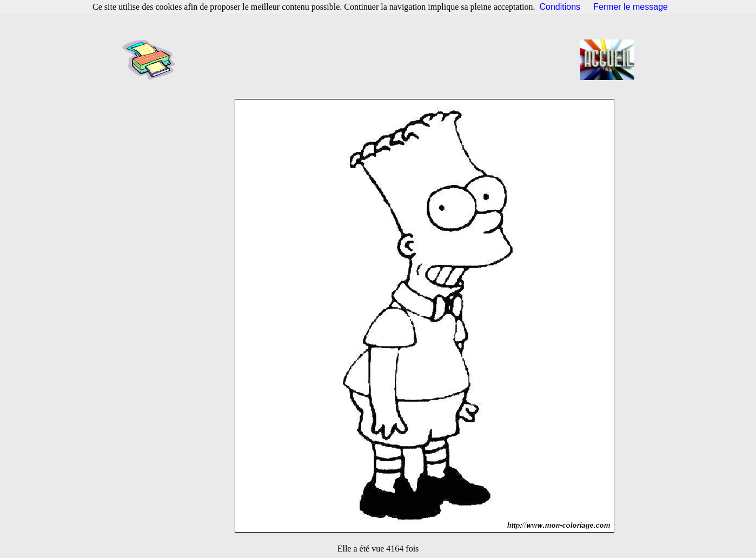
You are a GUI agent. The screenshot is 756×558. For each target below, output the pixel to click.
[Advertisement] (381, 59)
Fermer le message (631, 7)
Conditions (560, 7)
